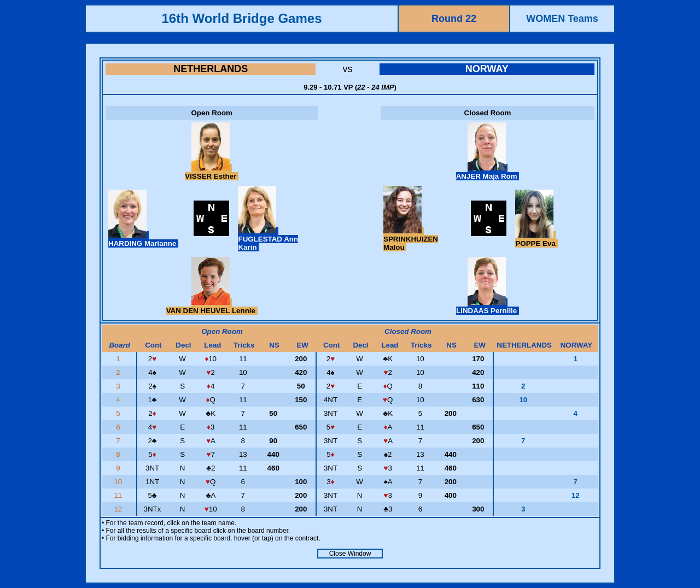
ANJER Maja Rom (488, 172)
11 (119, 495)
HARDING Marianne (143, 239)
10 (119, 482)
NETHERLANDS (211, 69)
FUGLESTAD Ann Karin (268, 239)
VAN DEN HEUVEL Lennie (212, 307)
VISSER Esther (212, 172)
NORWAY (487, 69)
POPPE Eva (536, 239)
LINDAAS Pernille (488, 307)
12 (119, 509)
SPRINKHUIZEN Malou (411, 239)
